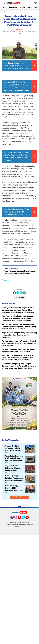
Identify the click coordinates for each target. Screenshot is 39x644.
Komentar (19, 298)
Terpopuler (13, 7)
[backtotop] (20, 508)
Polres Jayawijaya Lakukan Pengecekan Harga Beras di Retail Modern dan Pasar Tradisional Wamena (14, 478)
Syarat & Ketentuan (12, 525)
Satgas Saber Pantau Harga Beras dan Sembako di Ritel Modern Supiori (16, 66)
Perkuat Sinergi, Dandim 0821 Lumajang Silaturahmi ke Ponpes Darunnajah (14, 488)
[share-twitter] (18, 293)
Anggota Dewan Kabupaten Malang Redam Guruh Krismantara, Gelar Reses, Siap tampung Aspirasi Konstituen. (14, 468)
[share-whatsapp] (21, 293)
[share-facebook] (15, 293)
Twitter (24, 518)
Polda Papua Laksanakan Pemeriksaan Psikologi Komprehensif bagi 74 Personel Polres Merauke (19, 272)
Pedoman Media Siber (26, 525)
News (5, 281)
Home (4, 7)
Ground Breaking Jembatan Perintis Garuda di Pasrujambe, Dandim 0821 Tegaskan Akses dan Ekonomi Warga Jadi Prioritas (14, 448)
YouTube (28, 518)
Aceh (30, 7)
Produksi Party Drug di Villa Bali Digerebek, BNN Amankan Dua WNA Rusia (16, 212)
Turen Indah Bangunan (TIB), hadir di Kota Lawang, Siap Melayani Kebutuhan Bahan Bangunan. (14, 458)
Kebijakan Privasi (16, 522)
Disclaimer (25, 522)
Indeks (22, 7)
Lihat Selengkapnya (19, 497)
